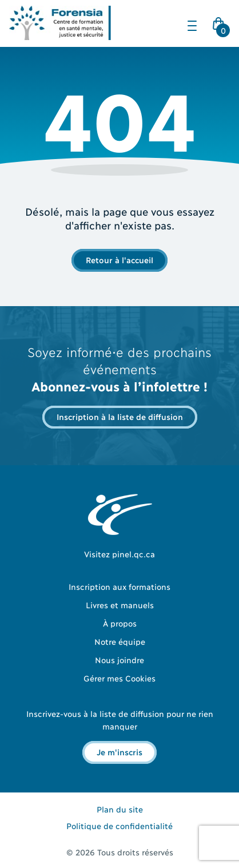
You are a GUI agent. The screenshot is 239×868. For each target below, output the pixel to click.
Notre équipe (120, 641)
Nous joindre (120, 659)
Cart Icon (221, 27)
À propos (120, 623)
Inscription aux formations (120, 586)
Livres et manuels (120, 605)
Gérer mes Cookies (120, 678)
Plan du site (120, 809)
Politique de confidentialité (120, 825)
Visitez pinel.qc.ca (120, 554)
